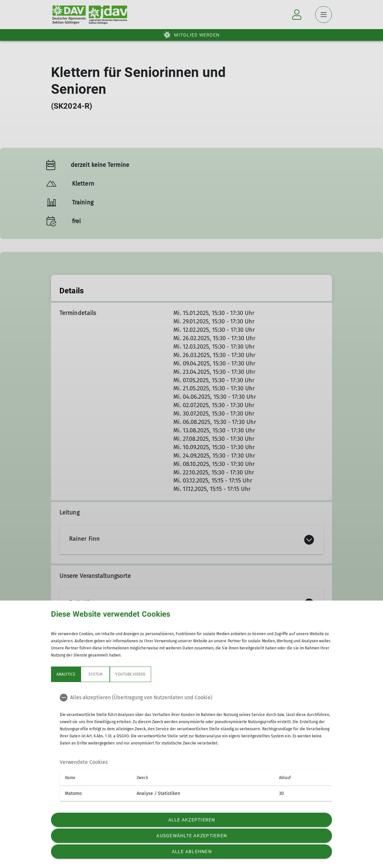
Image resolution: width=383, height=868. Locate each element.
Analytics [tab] (66, 674)
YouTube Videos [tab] (130, 674)
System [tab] (95, 674)
